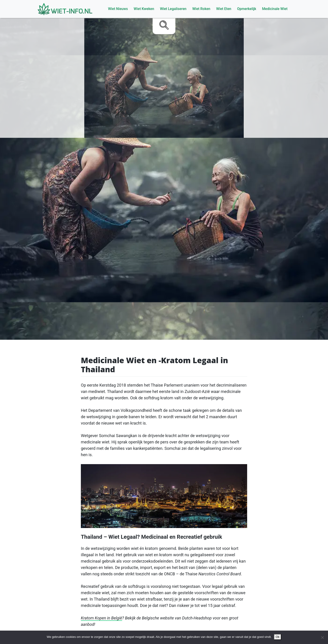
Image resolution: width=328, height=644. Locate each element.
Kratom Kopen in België (101, 618)
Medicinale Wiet (275, 9)
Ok (278, 637)
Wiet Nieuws (118, 9)
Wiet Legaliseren (173, 9)
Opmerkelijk (247, 9)
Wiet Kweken (144, 9)
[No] (322, 637)
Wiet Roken (201, 9)
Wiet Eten (224, 9)
